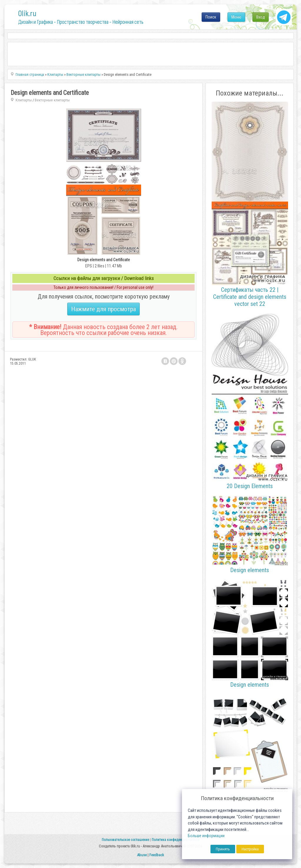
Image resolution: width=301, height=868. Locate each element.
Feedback (157, 855)
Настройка (250, 849)
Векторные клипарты (52, 100)
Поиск (211, 17)
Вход (261, 17)
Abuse (142, 855)
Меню (236, 17)
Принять (223, 849)
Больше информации (206, 836)
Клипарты (24, 100)
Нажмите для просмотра (103, 309)
